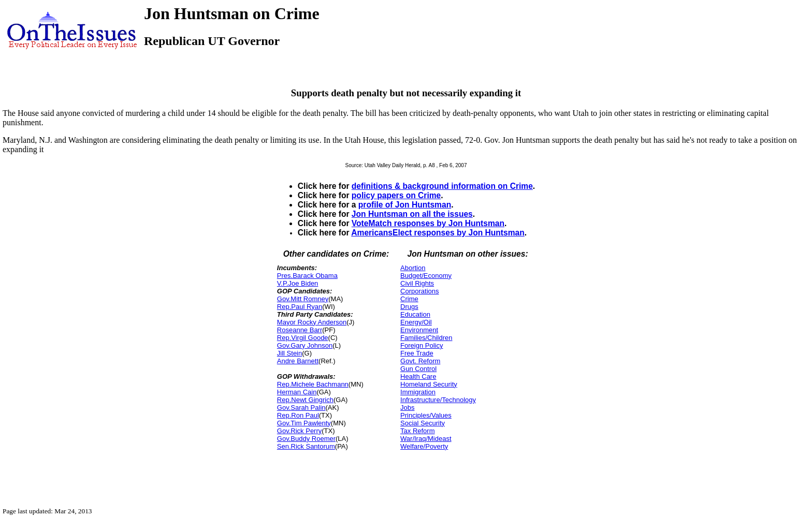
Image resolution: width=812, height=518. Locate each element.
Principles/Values (426, 415)
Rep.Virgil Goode (303, 338)
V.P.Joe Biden (298, 283)
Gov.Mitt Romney (303, 299)
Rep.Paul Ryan (300, 307)
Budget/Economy (426, 276)
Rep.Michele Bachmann (313, 384)
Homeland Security (429, 384)
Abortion (413, 268)
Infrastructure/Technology (438, 400)
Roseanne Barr (300, 330)
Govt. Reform (420, 361)
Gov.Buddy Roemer (306, 439)
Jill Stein (289, 353)
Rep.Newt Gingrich (305, 400)
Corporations (419, 291)
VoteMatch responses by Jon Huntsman (428, 223)
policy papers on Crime (396, 195)
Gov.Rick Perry (299, 431)
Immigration (418, 392)
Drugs (409, 307)
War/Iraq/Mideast (426, 439)
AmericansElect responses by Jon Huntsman (438, 233)
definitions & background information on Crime (442, 186)
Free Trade (417, 353)
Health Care (418, 376)
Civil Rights (417, 283)
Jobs (407, 408)
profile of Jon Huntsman (405, 205)
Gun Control (418, 369)
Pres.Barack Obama (307, 276)
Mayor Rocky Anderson (312, 322)
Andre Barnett (298, 361)
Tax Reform (417, 431)
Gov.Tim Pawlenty (304, 423)
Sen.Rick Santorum (306, 446)
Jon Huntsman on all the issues (412, 214)
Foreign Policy (422, 345)
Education (415, 314)
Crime (409, 299)
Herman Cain (297, 392)
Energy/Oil (416, 322)
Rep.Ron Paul (298, 415)
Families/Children (426, 338)
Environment (419, 330)
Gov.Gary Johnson (305, 345)
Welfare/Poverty (424, 446)
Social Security (423, 423)
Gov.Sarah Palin (301, 408)
